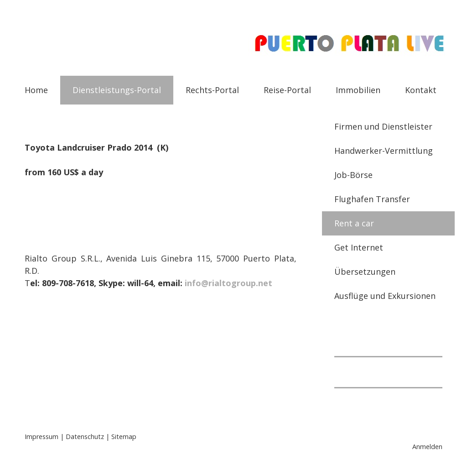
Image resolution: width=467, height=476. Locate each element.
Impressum (42, 437)
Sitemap (124, 437)
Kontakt (421, 90)
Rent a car (354, 223)
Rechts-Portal (212, 90)
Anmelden (427, 447)
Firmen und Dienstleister (383, 126)
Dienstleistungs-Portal (117, 90)
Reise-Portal (287, 90)
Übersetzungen (365, 272)
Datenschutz (85, 437)
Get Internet (359, 247)
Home (36, 90)
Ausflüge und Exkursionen (385, 296)
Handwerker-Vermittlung (384, 151)
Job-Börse (353, 175)
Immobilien (358, 90)
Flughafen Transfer (372, 199)
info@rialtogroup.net (228, 283)
